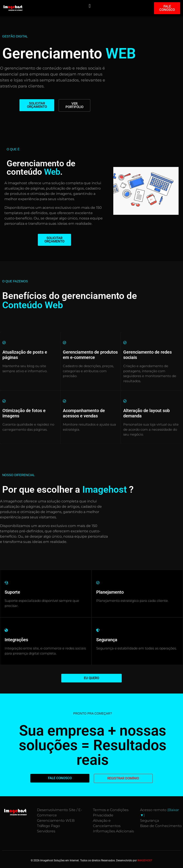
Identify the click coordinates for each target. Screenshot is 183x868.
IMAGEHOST (145, 860)
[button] (90, 6)
